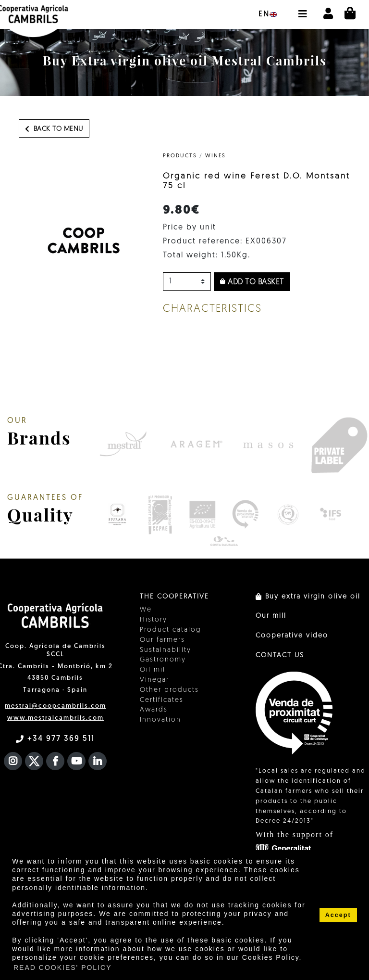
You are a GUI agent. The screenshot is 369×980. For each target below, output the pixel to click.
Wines (215, 156)
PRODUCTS (180, 156)
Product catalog (170, 630)
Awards (154, 710)
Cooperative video (292, 636)
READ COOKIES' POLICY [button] (63, 967)
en (268, 14)
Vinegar (154, 680)
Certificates (162, 700)
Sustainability (166, 650)
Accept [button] (338, 915)
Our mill (271, 616)
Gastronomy (163, 660)
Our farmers (162, 640)
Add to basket (252, 282)
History (154, 620)
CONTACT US (280, 655)
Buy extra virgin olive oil (308, 597)
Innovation (160, 720)
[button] (302, 9)
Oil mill (154, 670)
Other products (169, 690)
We (146, 610)
